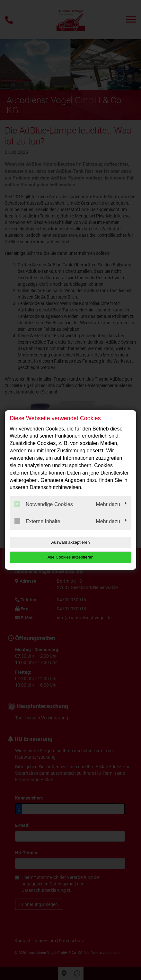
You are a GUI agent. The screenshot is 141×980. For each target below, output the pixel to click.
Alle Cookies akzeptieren (70, 557)
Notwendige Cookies (44, 504)
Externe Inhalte (37, 521)
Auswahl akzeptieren (71, 542)
